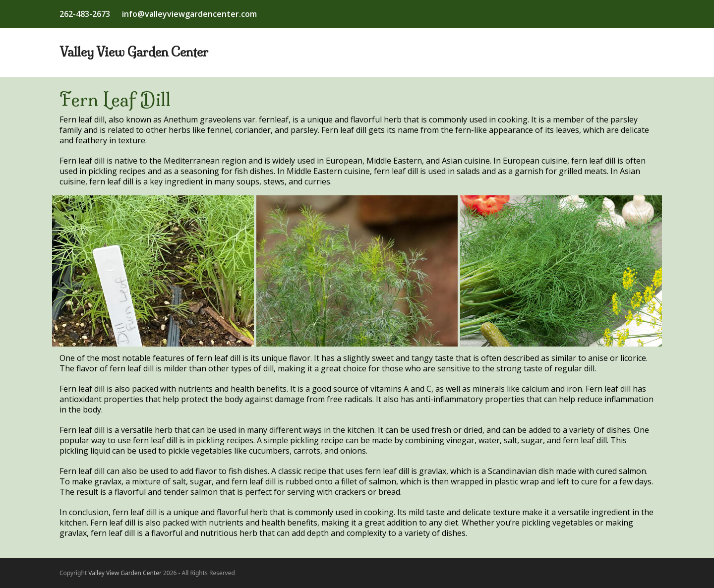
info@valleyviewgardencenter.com (189, 14)
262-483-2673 (85, 14)
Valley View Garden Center (134, 52)
